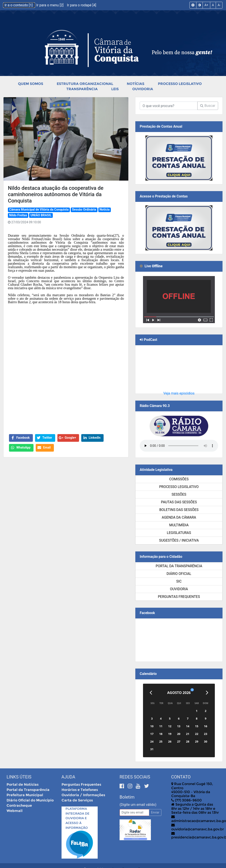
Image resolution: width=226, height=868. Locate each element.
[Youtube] (139, 786)
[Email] (134, 813)
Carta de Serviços (77, 800)
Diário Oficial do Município (30, 800)
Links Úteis (19, 777)
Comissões (179, 479)
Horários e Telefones (80, 790)
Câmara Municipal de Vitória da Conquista (39, 210)
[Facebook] (123, 786)
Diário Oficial (179, 574)
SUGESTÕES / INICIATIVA (179, 540)
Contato (181, 777)
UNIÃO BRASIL (41, 215)
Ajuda (68, 777)
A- (219, 5)
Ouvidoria (143, 89)
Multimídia (179, 525)
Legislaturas (179, 533)
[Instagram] (131, 786)
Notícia (104, 210)
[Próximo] (207, 693)
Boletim (127, 797)
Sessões (179, 494)
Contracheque (19, 805)
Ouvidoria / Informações (83, 795)
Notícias (136, 84)
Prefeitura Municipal (25, 795)
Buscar (208, 106)
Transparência (82, 89)
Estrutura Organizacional (85, 84)
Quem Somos (31, 84)
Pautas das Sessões (179, 502)
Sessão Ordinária (84, 210)
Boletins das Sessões (179, 510)
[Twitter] (147, 786)
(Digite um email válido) (138, 805)
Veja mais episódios (179, 393)
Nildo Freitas (18, 215)
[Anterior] (151, 693)
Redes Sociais (135, 777)
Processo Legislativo (180, 84)
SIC (179, 581)
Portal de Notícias (23, 784)
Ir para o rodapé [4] (82, 5)
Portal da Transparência (179, 566)
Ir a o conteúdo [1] (19, 5)
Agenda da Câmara (179, 517)
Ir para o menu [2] (50, 5)
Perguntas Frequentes (179, 597)
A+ (206, 5)
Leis (115, 89)
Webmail (15, 811)
